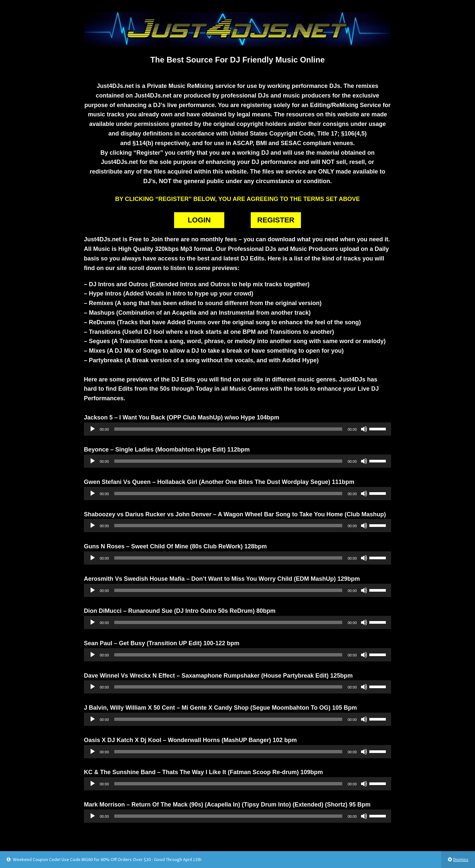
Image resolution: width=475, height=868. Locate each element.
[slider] (228, 429)
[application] (237, 429)
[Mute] (364, 429)
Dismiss (461, 859)
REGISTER (276, 220)
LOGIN (199, 220)
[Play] (92, 429)
